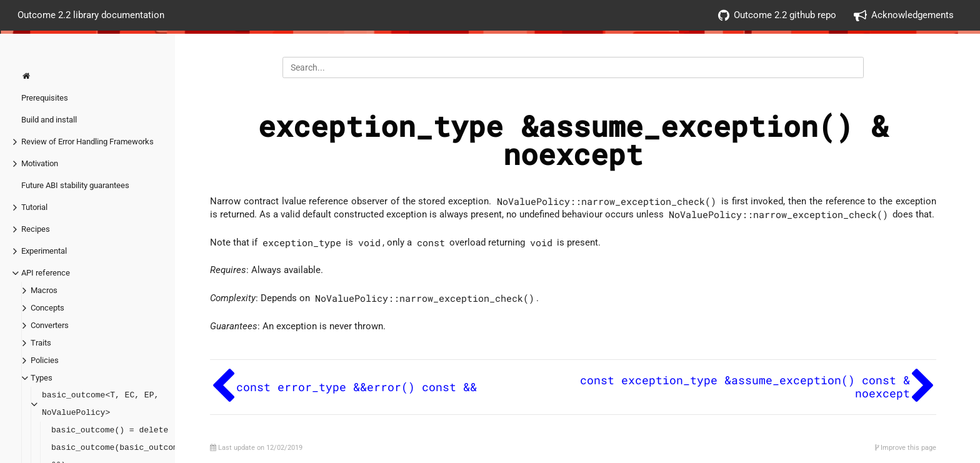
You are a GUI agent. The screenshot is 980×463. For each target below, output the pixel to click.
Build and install (49, 120)
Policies (45, 360)
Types (42, 378)
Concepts (47, 308)
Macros (44, 290)
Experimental (44, 251)
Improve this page (906, 448)
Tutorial (34, 207)
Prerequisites (45, 98)
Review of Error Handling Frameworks (87, 142)
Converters (50, 325)
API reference (46, 273)
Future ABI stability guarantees (75, 185)
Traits (41, 343)
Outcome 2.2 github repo (777, 15)
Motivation (40, 163)
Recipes (36, 229)
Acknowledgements (904, 15)
